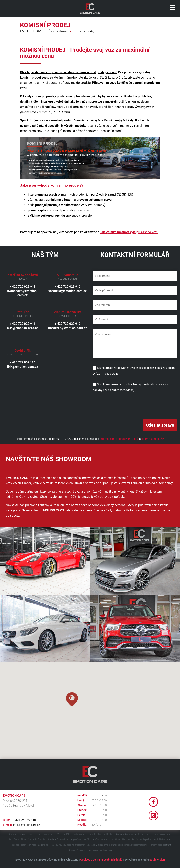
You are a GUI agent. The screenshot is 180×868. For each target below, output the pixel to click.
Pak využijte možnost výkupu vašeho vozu (129, 232)
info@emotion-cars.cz (27, 825)
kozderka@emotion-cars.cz (68, 328)
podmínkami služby (153, 439)
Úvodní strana (58, 31)
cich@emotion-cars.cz (23, 328)
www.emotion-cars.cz (150, 834)
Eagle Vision (157, 860)
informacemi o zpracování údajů (119, 439)
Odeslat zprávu (160, 425)
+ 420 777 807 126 (22, 362)
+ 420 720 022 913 (22, 287)
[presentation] (122, 405)
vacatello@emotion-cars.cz (67, 291)
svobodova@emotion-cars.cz (22, 293)
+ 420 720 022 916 (22, 324)
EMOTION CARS (31, 31)
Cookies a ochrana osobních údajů (101, 860)
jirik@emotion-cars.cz (23, 367)
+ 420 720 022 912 (68, 287)
